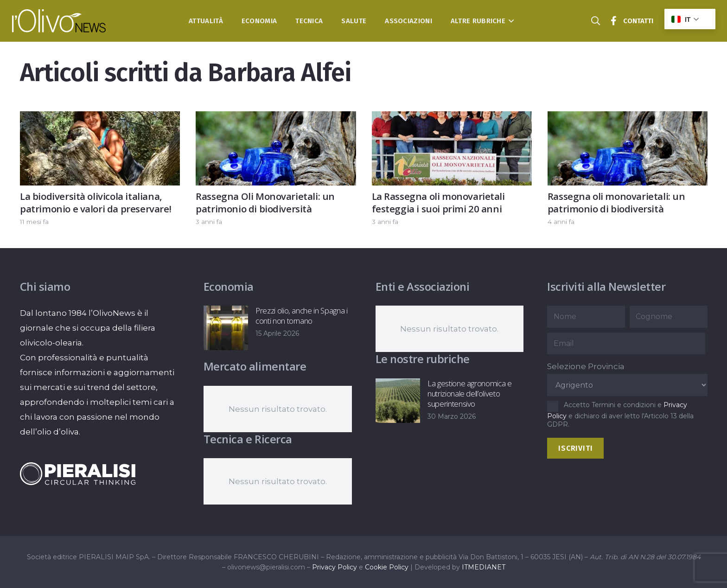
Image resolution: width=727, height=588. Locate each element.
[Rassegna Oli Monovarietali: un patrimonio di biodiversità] (276, 119)
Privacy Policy (335, 567)
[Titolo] (614, 21)
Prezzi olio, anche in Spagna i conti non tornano (302, 316)
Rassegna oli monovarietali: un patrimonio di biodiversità (616, 202)
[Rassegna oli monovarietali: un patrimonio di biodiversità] (627, 119)
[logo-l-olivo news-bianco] (59, 21)
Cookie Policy (387, 567)
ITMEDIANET (484, 567)
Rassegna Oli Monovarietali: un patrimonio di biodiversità (265, 202)
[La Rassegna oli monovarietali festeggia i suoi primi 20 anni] (451, 119)
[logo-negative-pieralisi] (78, 473)
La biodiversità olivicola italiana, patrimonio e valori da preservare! (96, 202)
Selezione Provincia (586, 366)
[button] (510, 21)
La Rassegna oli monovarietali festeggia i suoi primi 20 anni (438, 202)
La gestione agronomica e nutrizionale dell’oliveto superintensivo (469, 393)
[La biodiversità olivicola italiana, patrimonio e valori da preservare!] (100, 119)
